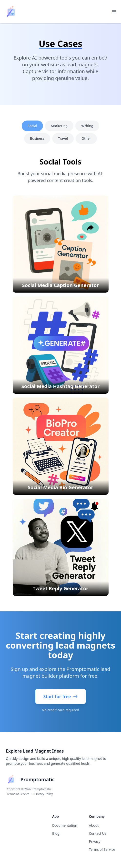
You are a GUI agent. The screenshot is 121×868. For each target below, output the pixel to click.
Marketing (59, 126)
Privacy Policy (44, 794)
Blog (56, 833)
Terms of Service (18, 794)
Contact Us (97, 833)
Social (32, 126)
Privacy (95, 841)
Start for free (60, 696)
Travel (63, 138)
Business (37, 138)
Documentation (65, 825)
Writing (87, 126)
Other (86, 138)
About (94, 825)
